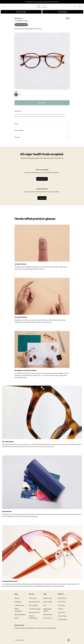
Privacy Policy (62, 616)
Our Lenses (61, 605)
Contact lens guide (35, 609)
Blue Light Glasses (20, 614)
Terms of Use (48, 618)
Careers (60, 609)
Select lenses (42, 103)
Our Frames (62, 602)
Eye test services (34, 602)
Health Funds (48, 598)
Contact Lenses (19, 605)
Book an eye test (42, 179)
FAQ (45, 605)
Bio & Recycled (62, 619)
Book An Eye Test (21, 12)
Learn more (42, 198)
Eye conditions (33, 605)
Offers (17, 618)
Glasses (17, 598)
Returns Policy (48, 614)
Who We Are (62, 598)
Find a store (33, 598)
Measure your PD (34, 612)
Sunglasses (18, 602)
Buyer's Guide (48, 602)
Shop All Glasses (63, 12)
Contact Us (61, 612)
